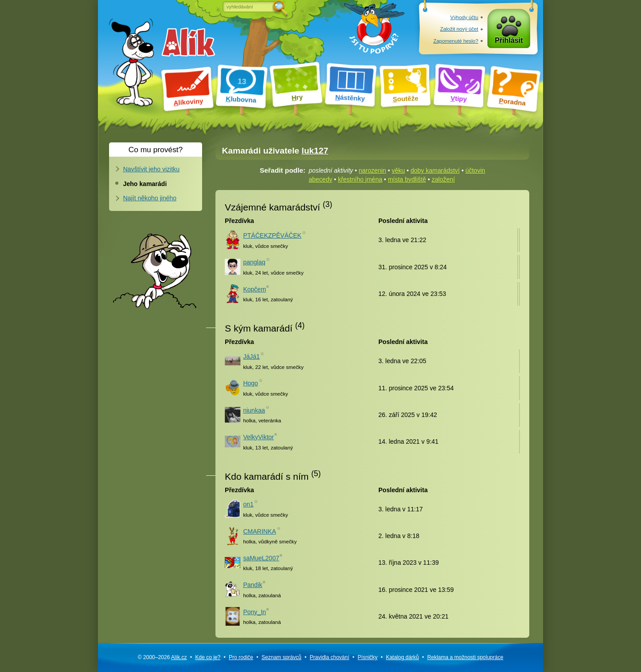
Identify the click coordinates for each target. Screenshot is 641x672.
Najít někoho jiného (150, 198)
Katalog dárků (402, 657)
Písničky (367, 657)
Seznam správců (282, 657)
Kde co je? (208, 657)
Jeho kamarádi (145, 184)
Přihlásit (509, 41)
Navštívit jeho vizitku (152, 169)
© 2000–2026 (162, 657)
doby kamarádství (435, 170)
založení (443, 179)
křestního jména (360, 179)
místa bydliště (407, 179)
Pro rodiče (241, 657)
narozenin (373, 170)
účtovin (475, 170)
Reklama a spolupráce (465, 657)
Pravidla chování (330, 657)
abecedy (321, 179)
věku (398, 170)
